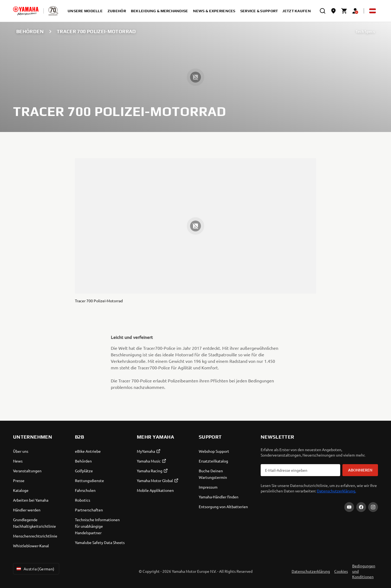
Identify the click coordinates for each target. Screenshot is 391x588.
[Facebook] (361, 507)
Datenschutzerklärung (311, 571)
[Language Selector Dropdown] (373, 11)
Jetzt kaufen (297, 11)
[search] (323, 11)
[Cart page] (344, 11)
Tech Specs (365, 31)
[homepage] (26, 11)
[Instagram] (373, 507)
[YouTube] (349, 507)
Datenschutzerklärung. (336, 491)
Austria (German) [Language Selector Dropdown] (35, 569)
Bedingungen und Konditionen (364, 571)
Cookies (341, 571)
